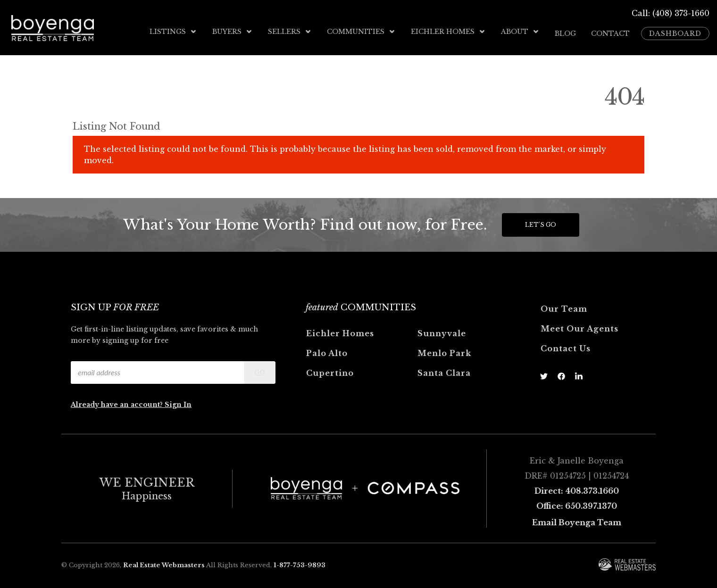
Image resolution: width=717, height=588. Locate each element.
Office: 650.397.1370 (577, 503)
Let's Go (541, 221)
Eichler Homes (448, 32)
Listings (173, 32)
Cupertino (330, 370)
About (520, 32)
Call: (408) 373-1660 (671, 13)
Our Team (564, 306)
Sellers (290, 32)
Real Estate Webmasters (164, 562)
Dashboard (675, 32)
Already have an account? (118, 401)
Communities (361, 32)
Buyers (233, 32)
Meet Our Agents (579, 325)
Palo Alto (327, 350)
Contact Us (566, 345)
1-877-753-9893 (300, 562)
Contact (610, 32)
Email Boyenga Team (577, 519)
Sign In (178, 401)
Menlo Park (444, 350)
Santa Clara (444, 370)
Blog (565, 32)
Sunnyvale (442, 330)
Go (260, 369)
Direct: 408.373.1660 (577, 488)
